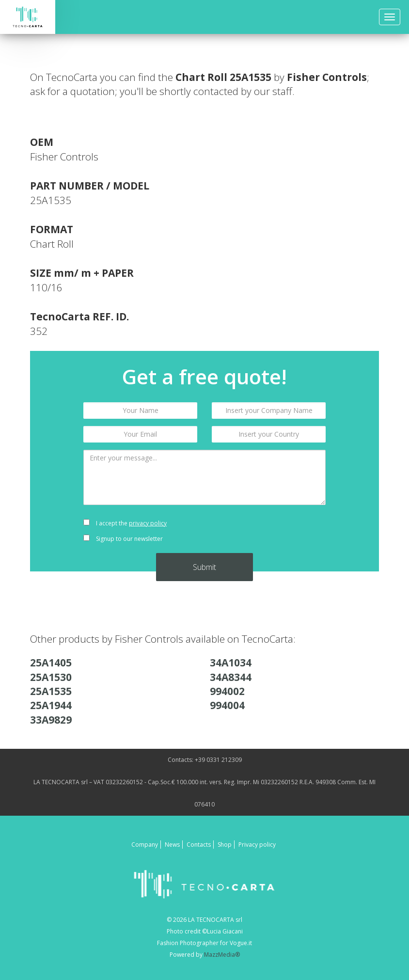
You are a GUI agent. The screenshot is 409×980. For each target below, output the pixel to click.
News (172, 845)
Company (145, 845)
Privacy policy (257, 845)
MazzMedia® (222, 955)
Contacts (199, 845)
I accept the (125, 523)
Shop (225, 845)
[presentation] (269, 531)
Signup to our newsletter (123, 539)
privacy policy (148, 523)
